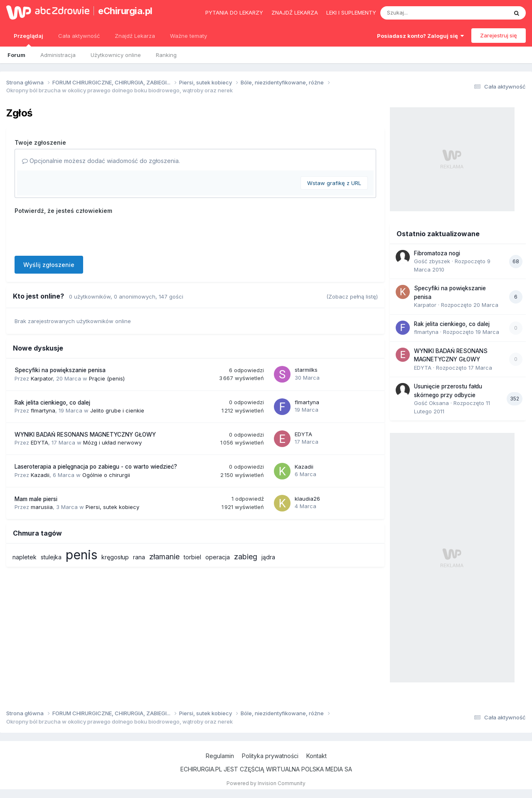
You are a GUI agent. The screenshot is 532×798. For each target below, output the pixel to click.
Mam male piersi (36, 499)
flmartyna (43, 410)
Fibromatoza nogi (437, 253)
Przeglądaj (28, 40)
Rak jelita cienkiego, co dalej (52, 403)
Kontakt (316, 756)
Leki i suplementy (351, 12)
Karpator (42, 378)
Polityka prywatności (270, 756)
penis (81, 555)
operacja (218, 557)
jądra (268, 557)
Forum (16, 55)
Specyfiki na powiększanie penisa (60, 370)
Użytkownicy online (116, 55)
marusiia (42, 507)
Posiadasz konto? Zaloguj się (420, 36)
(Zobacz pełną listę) (352, 296)
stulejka (51, 557)
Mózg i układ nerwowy (112, 442)
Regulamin (220, 756)
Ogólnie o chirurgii (106, 475)
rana (139, 557)
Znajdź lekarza (295, 12)
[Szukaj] (424, 13)
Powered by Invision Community (266, 783)
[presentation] (78, 233)
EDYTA (39, 442)
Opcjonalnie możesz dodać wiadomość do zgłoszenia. (101, 161)
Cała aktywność (79, 36)
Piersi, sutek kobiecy (112, 507)
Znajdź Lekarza (135, 36)
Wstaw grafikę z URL (334, 183)
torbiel (192, 557)
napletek (25, 557)
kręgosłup (115, 557)
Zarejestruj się (499, 35)
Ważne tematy (188, 36)
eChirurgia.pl (125, 11)
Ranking (166, 55)
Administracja (58, 55)
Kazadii (40, 475)
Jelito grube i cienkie (117, 410)
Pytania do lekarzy (234, 12)
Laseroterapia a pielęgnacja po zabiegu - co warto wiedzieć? (96, 467)
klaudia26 (307, 499)
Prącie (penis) (107, 378)
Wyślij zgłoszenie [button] (49, 265)
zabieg (246, 557)
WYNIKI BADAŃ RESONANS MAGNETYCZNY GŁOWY (85, 435)
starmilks (306, 370)
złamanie (164, 557)
